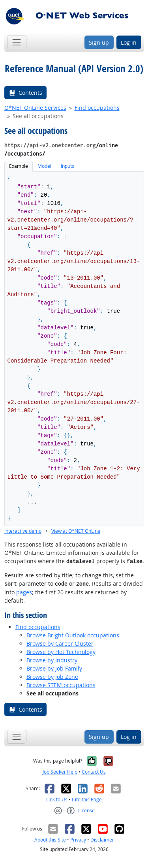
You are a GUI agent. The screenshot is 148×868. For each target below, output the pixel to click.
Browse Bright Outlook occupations (73, 635)
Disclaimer (102, 840)
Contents (25, 93)
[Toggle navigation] (17, 42)
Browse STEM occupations (61, 685)
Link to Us (57, 799)
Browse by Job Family (54, 668)
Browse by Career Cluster (60, 643)
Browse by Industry (52, 660)
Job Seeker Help (60, 772)
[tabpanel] (74, 353)
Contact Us (94, 772)
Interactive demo (23, 531)
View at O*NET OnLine (76, 531)
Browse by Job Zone (52, 677)
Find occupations (97, 108)
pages (24, 592)
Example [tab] (19, 166)
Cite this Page (87, 799)
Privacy (78, 840)
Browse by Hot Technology (61, 652)
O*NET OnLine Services (35, 108)
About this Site (50, 840)
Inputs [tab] (67, 166)
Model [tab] (44, 166)
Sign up (99, 42)
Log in (129, 42)
